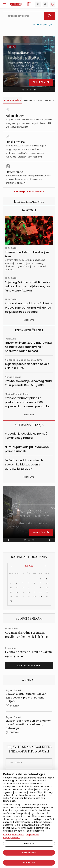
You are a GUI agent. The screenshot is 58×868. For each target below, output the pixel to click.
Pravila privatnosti (14, 835)
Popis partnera (12, 838)
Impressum (33, 835)
